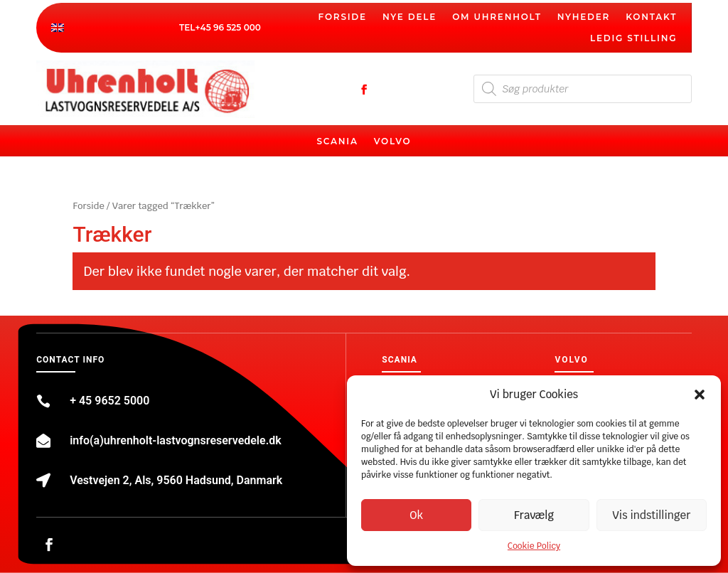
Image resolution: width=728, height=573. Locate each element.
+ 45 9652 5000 (109, 401)
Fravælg (534, 515)
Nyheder (584, 17)
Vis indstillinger (651, 515)
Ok (416, 515)
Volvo (393, 141)
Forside (343, 17)
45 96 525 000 (231, 27)
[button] (700, 395)
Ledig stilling (633, 38)
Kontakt (651, 17)
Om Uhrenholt (497, 17)
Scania (337, 141)
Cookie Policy (534, 546)
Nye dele (409, 17)
